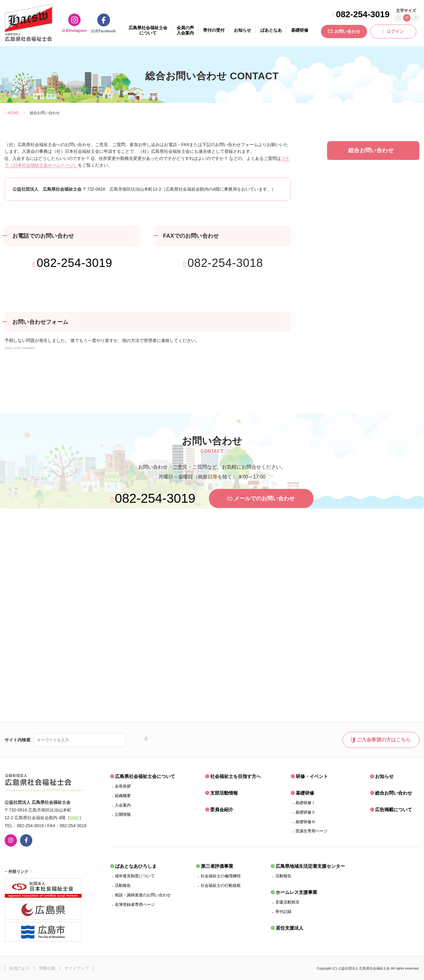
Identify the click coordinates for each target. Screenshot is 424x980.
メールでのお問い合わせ (261, 498)
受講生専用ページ (311, 831)
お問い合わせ (344, 31)
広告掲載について (394, 809)
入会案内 (123, 805)
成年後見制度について (135, 876)
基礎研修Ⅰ (305, 803)
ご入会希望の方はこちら (381, 740)
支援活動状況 (287, 902)
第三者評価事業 (217, 866)
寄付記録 (283, 912)
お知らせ (384, 776)
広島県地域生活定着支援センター (310, 866)
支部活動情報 (224, 793)
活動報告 (123, 885)
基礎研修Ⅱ (305, 812)
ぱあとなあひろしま (136, 866)
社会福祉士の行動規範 (221, 885)
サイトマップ (77, 968)
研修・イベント (312, 776)
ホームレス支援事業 (296, 892)
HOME (12, 113)
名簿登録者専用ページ (135, 905)
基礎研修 (305, 793)
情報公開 (47, 968)
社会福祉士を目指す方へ (236, 776)
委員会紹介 (222, 809)
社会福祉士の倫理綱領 (221, 876)
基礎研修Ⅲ (305, 822)
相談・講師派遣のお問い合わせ (143, 895)
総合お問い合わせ (394, 793)
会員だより (20, 968)
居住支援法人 (290, 928)
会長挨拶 (123, 786)
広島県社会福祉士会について (145, 776)
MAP (74, 818)
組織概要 (123, 796)
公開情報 (123, 814)
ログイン (393, 31)
